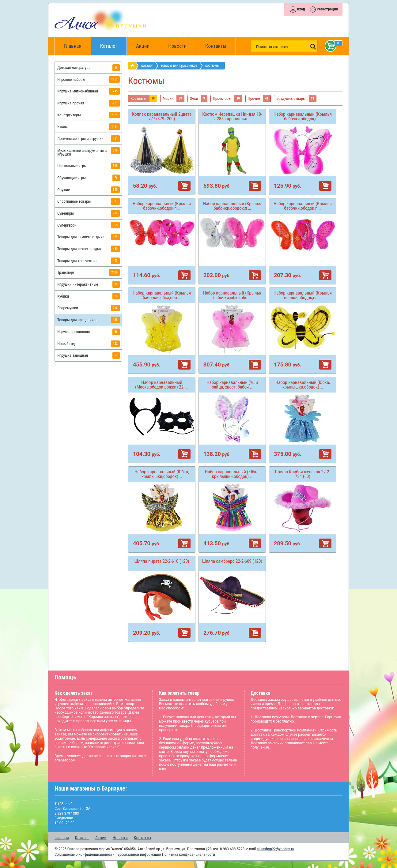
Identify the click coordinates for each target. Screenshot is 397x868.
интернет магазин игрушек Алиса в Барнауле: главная (133, 66)
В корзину (184, 186)
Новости (177, 46)
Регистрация (327, 9)
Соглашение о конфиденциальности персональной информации (108, 854)
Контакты (216, 46)
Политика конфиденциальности (189, 854)
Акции (143, 46)
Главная (75, 46)
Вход (301, 9)
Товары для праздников (179, 66)
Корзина (329, 46)
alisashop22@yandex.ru (275, 849)
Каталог (113, 43)
